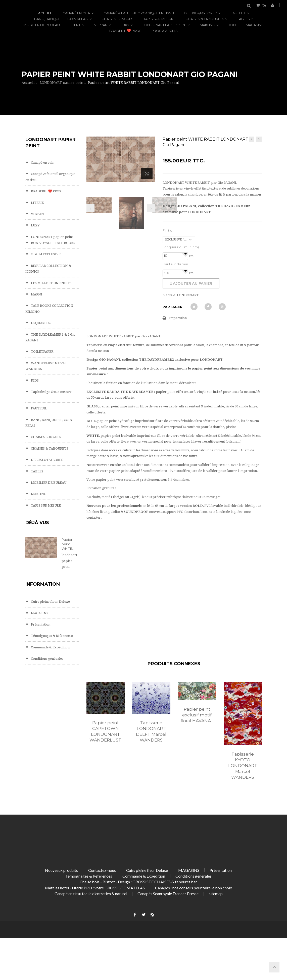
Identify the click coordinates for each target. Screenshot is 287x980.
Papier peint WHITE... (68, 544)
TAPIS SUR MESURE (159, 19)
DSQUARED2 (40, 323)
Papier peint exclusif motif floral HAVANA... (197, 715)
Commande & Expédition (50, 647)
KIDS (34, 380)
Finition (169, 230)
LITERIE (76, 25)
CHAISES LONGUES (117, 19)
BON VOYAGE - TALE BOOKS (53, 243)
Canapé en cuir (77, 13)
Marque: (169, 295)
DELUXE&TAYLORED (201, 13)
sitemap (216, 894)
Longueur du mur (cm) (181, 247)
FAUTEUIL (238, 13)
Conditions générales (47, 659)
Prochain (151, 208)
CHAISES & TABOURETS (205, 19)
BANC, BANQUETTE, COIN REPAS (61, 19)
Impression (178, 318)
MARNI (36, 294)
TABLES (244, 19)
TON (232, 25)
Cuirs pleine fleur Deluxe (50, 602)
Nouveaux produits (61, 870)
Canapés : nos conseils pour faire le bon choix (194, 888)
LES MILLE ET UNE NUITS (51, 283)
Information (43, 584)
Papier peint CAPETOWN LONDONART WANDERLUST (105, 731)
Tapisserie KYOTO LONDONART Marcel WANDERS (243, 766)
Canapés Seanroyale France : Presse (168, 894)
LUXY (125, 25)
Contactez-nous (102, 870)
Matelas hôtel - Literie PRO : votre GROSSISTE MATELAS (95, 888)
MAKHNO (208, 25)
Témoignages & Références (51, 636)
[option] (106, 718)
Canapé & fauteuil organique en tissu (139, 13)
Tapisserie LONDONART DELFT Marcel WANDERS (151, 731)
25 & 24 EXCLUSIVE (45, 254)
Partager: (173, 307)
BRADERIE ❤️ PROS (125, 31)
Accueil (45, 13)
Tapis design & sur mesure (51, 392)
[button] (185, 253)
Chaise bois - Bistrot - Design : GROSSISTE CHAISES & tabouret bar (138, 882)
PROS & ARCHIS (165, 31)
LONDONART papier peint (165, 25)
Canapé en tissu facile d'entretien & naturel (91, 894)
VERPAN (101, 25)
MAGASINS (255, 25)
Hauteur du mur (175, 264)
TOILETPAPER (42, 352)
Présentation (40, 624)
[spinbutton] (175, 256)
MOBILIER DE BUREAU (42, 25)
